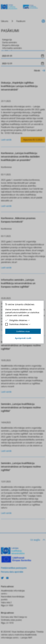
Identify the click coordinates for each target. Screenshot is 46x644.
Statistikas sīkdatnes (20, 324)
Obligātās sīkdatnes (20, 320)
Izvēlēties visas (23, 331)
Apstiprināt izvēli (23, 338)
